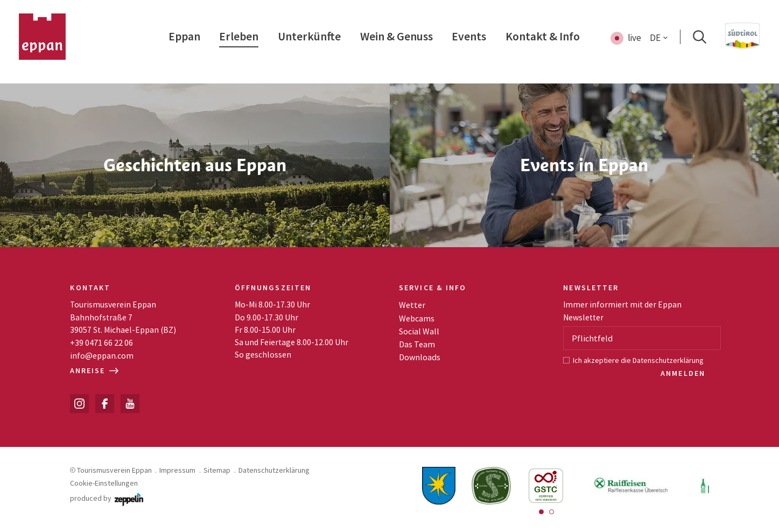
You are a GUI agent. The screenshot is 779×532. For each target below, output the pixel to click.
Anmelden (684, 373)
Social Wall (419, 331)
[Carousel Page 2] (552, 512)
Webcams (417, 318)
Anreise (94, 370)
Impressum (177, 470)
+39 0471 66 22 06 (101, 342)
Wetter (412, 305)
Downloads (420, 357)
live (634, 38)
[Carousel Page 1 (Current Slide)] (541, 512)
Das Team (417, 344)
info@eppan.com (102, 355)
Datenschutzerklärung (668, 360)
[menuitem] (184, 37)
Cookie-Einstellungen (104, 483)
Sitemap (217, 470)
